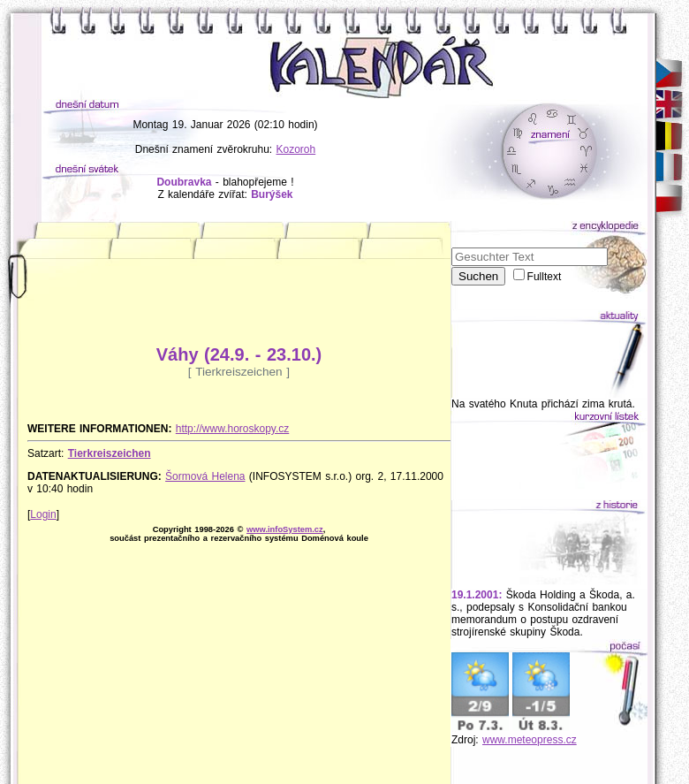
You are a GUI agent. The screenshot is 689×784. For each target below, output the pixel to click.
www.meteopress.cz (530, 740)
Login (43, 514)
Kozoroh (296, 149)
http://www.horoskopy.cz (233, 429)
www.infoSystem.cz (285, 529)
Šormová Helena (205, 476)
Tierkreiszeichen (110, 453)
